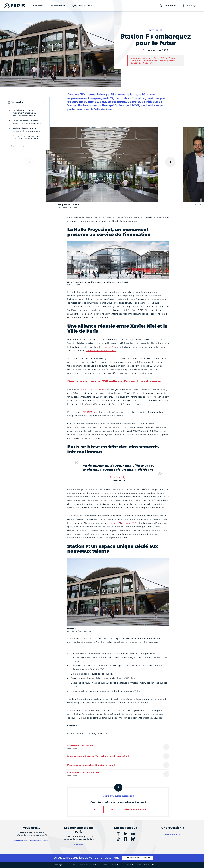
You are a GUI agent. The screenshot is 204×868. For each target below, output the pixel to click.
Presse (106, 865)
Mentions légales (57, 865)
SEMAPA (106, 347)
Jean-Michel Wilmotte (92, 389)
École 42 (129, 523)
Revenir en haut (18, 146)
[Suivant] (170, 162)
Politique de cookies (132, 865)
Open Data (116, 865)
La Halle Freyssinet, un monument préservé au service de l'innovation (24, 113)
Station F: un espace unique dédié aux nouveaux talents (26, 137)
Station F (113, 523)
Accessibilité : (84, 865)
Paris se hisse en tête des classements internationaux (26, 130)
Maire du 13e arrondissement (101, 351)
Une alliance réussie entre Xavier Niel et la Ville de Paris (27, 122)
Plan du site (149, 865)
